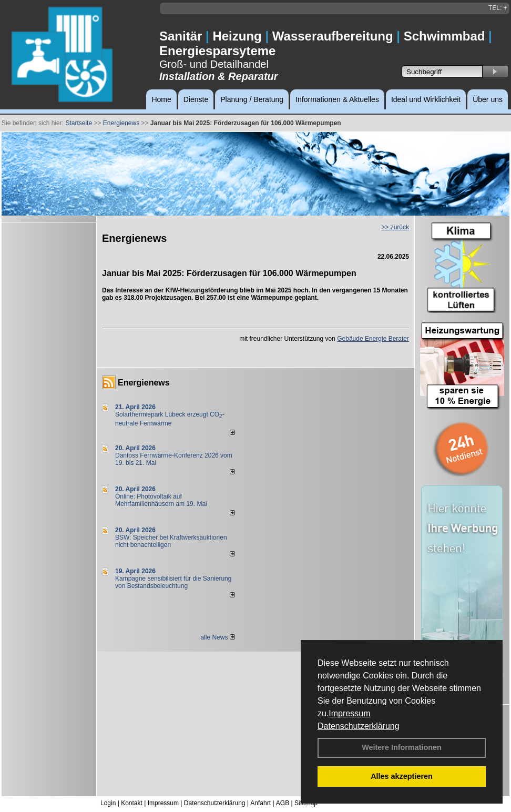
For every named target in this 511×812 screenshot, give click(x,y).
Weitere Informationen (402, 747)
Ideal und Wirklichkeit (426, 99)
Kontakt (132, 803)
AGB (283, 803)
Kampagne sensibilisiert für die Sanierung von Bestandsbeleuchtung (173, 582)
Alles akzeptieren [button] (402, 776)
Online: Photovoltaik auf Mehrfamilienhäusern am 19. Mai (161, 500)
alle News (217, 637)
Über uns (488, 99)
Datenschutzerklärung (359, 726)
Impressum (349, 713)
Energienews (144, 383)
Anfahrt (260, 803)
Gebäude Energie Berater (373, 339)
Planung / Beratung (252, 99)
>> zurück (395, 227)
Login (108, 803)
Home (161, 99)
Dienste (196, 99)
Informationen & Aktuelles (337, 99)
